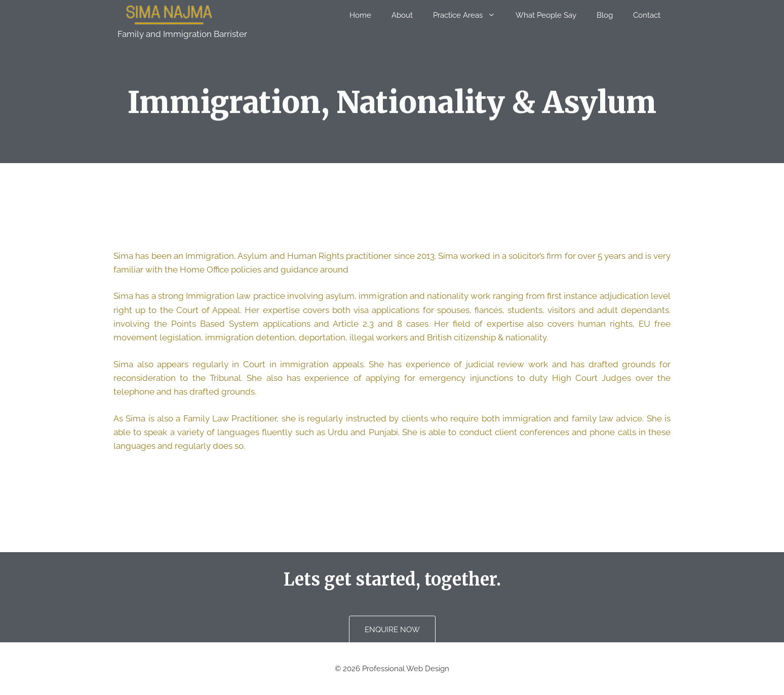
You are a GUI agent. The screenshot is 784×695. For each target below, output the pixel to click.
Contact (647, 15)
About (402, 15)
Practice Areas (469, 15)
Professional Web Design (406, 669)
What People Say (546, 15)
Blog (605, 15)
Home (360, 15)
